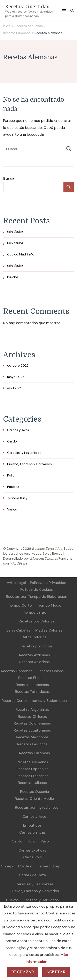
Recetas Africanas (34, 655)
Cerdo (12, 441)
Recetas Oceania (34, 792)
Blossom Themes (44, 559)
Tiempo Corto (20, 605)
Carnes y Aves (18, 430)
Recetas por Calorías (37, 621)
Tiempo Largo (34, 612)
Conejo (7, 866)
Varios (12, 509)
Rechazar (23, 972)
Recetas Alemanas (32, 762)
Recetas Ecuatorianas (32, 730)
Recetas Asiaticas (34, 662)
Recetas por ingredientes (37, 807)
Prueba (13, 277)
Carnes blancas (32, 832)
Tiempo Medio (49, 605)
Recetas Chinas (51, 671)
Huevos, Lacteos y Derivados (29, 464)
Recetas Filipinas (32, 678)
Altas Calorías (34, 637)
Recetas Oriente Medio (34, 799)
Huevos (12, 900)
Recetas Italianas (32, 783)
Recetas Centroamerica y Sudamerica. (34, 701)
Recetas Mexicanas (32, 737)
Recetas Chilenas (32, 716)
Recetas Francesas (32, 776)
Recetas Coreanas (17, 671)
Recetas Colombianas (32, 723)
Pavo (45, 841)
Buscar (10, 178)
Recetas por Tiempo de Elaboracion (37, 596)
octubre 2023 (18, 365)
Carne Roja (32, 857)
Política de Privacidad (48, 583)
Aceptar (56, 972)
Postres (13, 487)
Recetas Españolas (32, 769)
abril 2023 (15, 388)
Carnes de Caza (32, 875)
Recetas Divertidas (27, 6)
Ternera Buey (17, 498)
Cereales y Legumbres (24, 453)
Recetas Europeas (34, 753)
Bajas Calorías (18, 630)
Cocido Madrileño (21, 254)
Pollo (11, 475)
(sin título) (15, 232)
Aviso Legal (16, 583)
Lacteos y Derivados (41, 900)
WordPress (19, 564)
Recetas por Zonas (37, 646)
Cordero (25, 866)
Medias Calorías (49, 630)
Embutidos (32, 825)
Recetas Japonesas (32, 685)
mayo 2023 (16, 377)
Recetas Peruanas (32, 744)
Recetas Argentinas (32, 709)
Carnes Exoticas (32, 850)
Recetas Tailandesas (32, 692)
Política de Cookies (37, 589)
